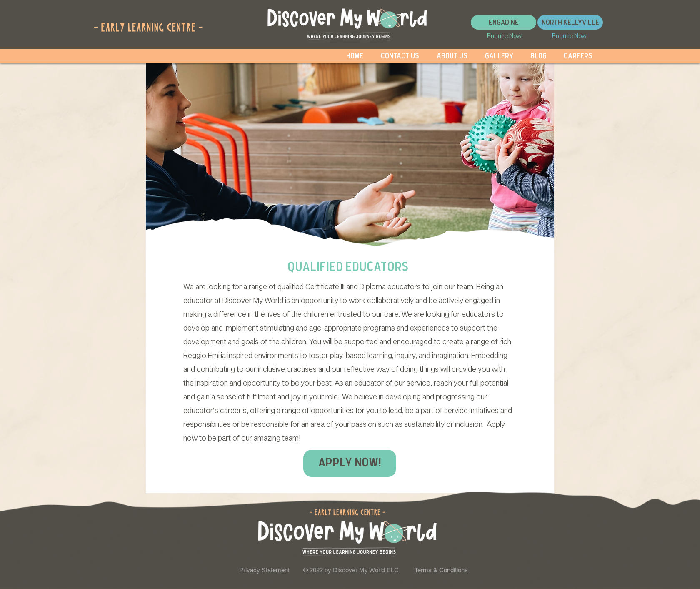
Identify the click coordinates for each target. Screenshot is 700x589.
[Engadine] (504, 22)
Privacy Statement (264, 570)
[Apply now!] (350, 463)
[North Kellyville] (570, 22)
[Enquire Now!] (505, 35)
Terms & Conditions (441, 570)
